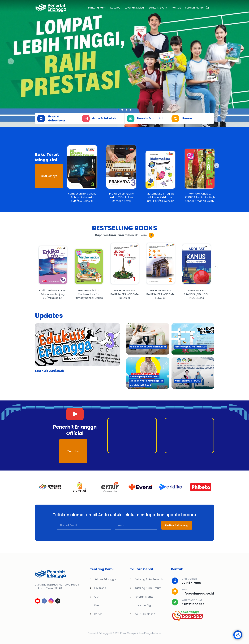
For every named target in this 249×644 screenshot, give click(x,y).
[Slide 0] (118, 110)
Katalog (115, 8)
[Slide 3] (131, 110)
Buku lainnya (49, 176)
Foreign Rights (194, 8)
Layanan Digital (135, 8)
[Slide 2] (127, 110)
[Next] (216, 166)
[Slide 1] (122, 110)
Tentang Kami (97, 8)
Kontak (176, 8)
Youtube (73, 451)
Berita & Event (158, 8)
